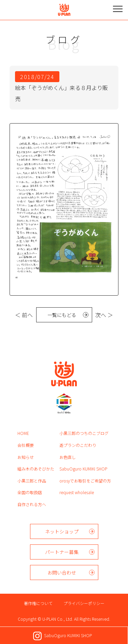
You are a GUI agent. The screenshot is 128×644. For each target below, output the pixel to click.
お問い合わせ (62, 572)
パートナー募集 (62, 552)
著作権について (38, 603)
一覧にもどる (62, 315)
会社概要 (26, 445)
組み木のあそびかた (36, 469)
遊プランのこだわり (78, 445)
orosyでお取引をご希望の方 (85, 481)
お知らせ (26, 457)
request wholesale (77, 492)
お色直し (68, 457)
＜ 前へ (24, 315)
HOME (23, 433)
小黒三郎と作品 (32, 481)
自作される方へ (32, 504)
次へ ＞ (104, 315)
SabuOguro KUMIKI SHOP (83, 469)
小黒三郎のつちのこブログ (84, 433)
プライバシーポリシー (84, 603)
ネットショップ (62, 531)
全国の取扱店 (30, 492)
